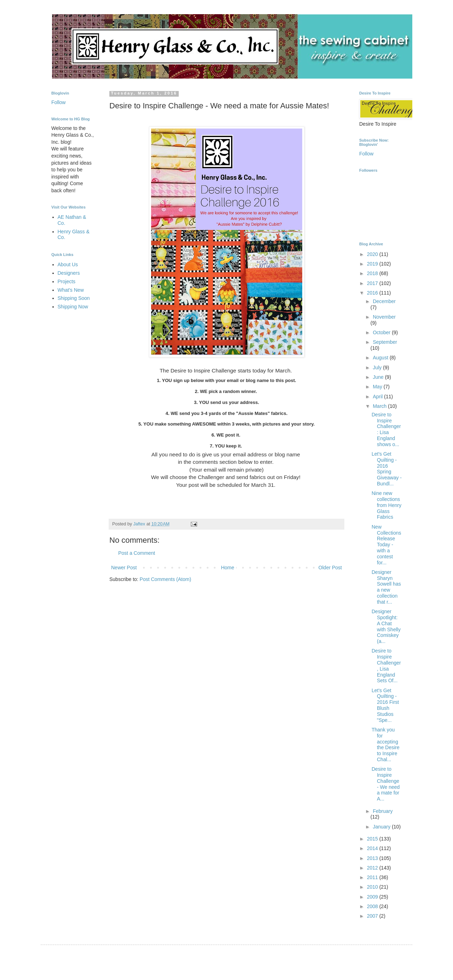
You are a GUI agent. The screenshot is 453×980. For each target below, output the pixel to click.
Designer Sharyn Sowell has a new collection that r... (386, 587)
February (383, 811)
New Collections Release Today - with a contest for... (386, 545)
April (378, 397)
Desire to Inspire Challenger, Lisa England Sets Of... (386, 666)
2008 (373, 906)
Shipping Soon (74, 298)
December (384, 301)
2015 (373, 839)
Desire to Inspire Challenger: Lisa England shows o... (386, 429)
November (384, 317)
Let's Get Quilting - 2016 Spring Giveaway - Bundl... (387, 469)
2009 (373, 897)
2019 (373, 264)
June (379, 377)
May (378, 387)
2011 (373, 877)
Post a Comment (137, 553)
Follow (58, 102)
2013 (373, 858)
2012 (373, 868)
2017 (373, 283)
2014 (373, 848)
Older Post (330, 568)
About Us (68, 264)
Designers (69, 273)
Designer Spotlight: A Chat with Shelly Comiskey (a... (386, 626)
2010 (373, 887)
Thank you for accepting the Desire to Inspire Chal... (386, 745)
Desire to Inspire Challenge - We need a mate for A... (386, 784)
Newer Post (124, 568)
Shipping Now (73, 307)
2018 (373, 273)
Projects (67, 281)
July (378, 367)
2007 (373, 916)
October (382, 332)
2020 (373, 254)
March (380, 406)
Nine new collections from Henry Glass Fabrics (386, 505)
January (382, 827)
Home (227, 568)
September (385, 342)
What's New (71, 290)
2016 (373, 293)
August (381, 358)
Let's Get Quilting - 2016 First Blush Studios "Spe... (385, 705)
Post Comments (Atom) (165, 579)
